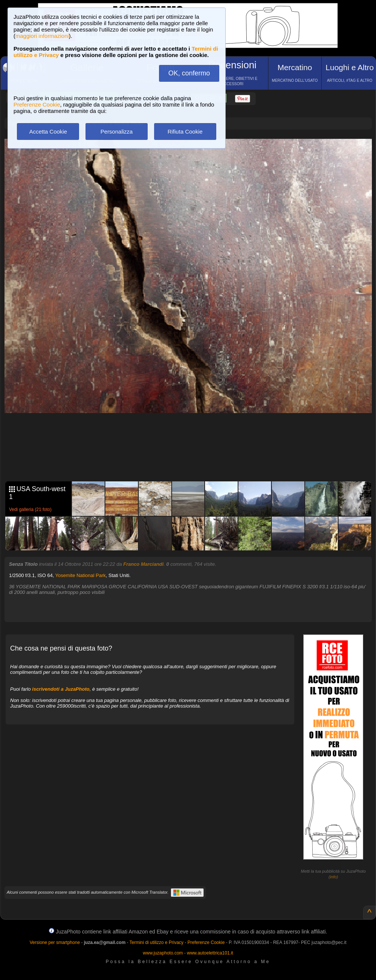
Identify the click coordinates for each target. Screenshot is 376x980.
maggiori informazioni (42, 36)
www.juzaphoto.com (163, 953)
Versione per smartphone (55, 942)
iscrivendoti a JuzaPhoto (61, 689)
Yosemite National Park (80, 575)
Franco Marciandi (144, 564)
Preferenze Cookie (37, 104)
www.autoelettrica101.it (210, 953)
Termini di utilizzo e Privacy (156, 942)
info (333, 877)
